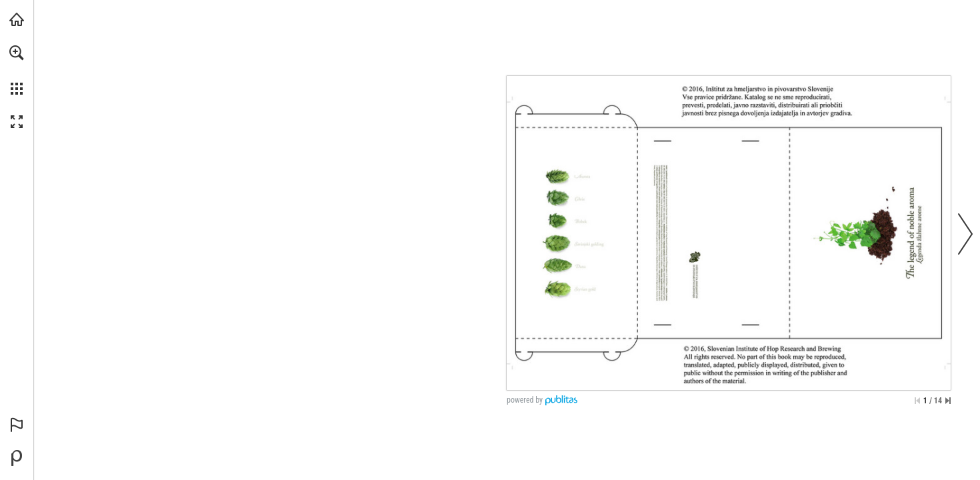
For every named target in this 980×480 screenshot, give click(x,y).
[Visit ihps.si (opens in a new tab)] (17, 19)
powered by (525, 400)
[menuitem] (17, 70)
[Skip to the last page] (948, 401)
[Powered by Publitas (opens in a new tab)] (17, 458)
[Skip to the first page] (917, 401)
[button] (17, 53)
